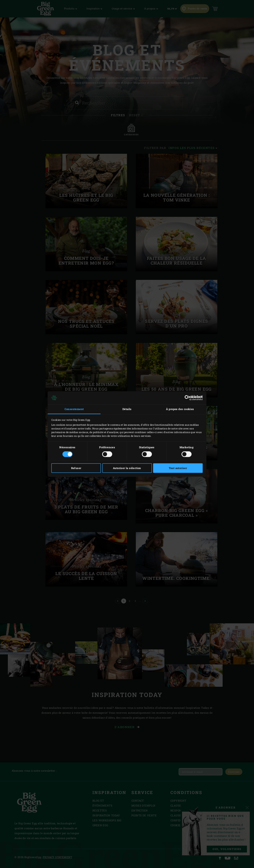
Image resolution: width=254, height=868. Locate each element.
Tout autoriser (178, 468)
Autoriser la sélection (127, 468)
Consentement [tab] (74, 409)
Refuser (76, 468)
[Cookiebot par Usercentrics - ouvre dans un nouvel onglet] (187, 398)
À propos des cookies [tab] (180, 409)
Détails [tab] (127, 409)
